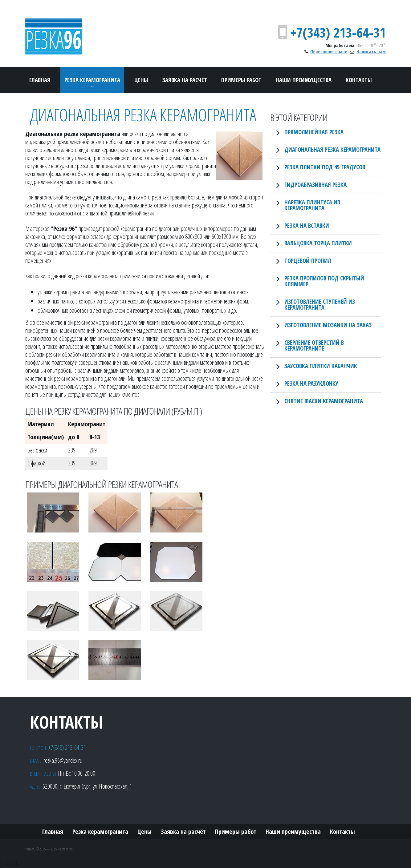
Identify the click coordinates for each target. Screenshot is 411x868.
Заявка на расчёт (185, 80)
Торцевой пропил (308, 261)
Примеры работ (241, 80)
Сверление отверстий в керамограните (314, 346)
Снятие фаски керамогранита (324, 401)
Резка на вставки (307, 226)
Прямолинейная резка (314, 132)
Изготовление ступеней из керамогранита (320, 305)
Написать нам (371, 51)
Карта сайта (65, 849)
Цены (141, 80)
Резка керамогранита (92, 80)
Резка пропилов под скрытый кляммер (324, 281)
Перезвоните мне (329, 51)
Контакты (359, 80)
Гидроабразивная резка (315, 185)
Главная (40, 80)
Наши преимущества (304, 80)
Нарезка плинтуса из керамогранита (312, 205)
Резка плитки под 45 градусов (325, 167)
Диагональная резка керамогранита (332, 150)
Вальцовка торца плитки (318, 243)
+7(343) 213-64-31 (338, 32)
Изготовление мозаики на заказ (328, 325)
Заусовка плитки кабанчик (321, 366)
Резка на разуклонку (311, 384)
